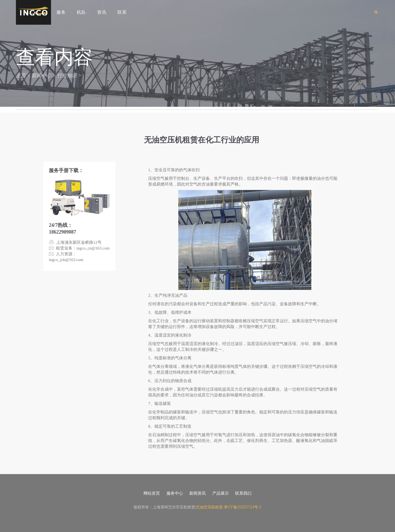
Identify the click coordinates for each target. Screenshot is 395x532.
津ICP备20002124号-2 (242, 507)
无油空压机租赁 (209, 507)
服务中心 (175, 493)
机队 (81, 12)
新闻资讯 (198, 493)
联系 (122, 12)
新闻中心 (41, 75)
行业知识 (67, 75)
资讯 (102, 12)
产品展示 (221, 493)
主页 (21, 75)
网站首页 (152, 493)
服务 (61, 12)
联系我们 (243, 493)
